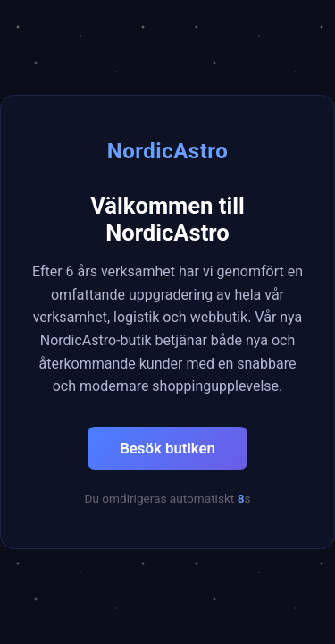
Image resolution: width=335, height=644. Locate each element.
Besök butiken (167, 448)
